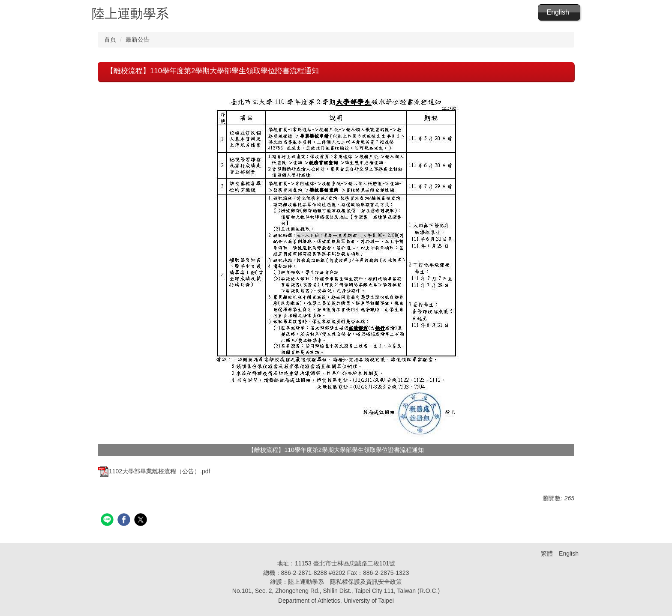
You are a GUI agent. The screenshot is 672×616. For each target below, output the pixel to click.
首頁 (110, 39)
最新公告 (138, 39)
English (558, 12)
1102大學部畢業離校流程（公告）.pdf (154, 471)
